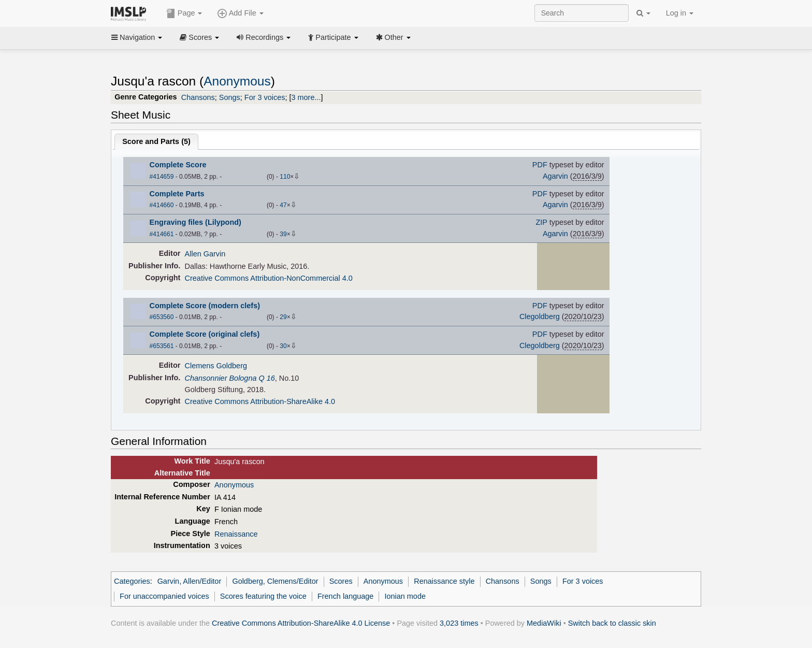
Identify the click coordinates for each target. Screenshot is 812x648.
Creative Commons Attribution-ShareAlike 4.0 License (301, 623)
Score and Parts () (156, 141)
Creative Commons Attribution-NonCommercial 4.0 (269, 278)
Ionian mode (405, 596)
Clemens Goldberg (216, 366)
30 (283, 346)
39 (283, 234)
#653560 (162, 317)
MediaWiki (544, 623)
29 (283, 317)
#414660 (162, 205)
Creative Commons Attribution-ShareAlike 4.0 (260, 401)
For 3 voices (265, 97)
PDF (540, 165)
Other (393, 37)
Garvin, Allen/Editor (190, 581)
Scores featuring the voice (263, 596)
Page (184, 13)
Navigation (137, 37)
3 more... (306, 97)
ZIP (542, 222)
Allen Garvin (205, 254)
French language (345, 596)
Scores (199, 37)
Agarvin (555, 176)
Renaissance (236, 534)
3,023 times (459, 623)
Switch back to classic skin (612, 623)
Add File (240, 13)
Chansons (198, 97)
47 (283, 205)
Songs (230, 97)
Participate (333, 37)
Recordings (264, 37)
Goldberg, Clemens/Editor (275, 581)
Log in (680, 13)
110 (285, 177)
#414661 (162, 234)
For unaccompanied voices (164, 596)
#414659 (162, 177)
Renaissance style (444, 581)
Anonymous (237, 81)
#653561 (162, 346)
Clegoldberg (540, 316)
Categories (132, 581)
